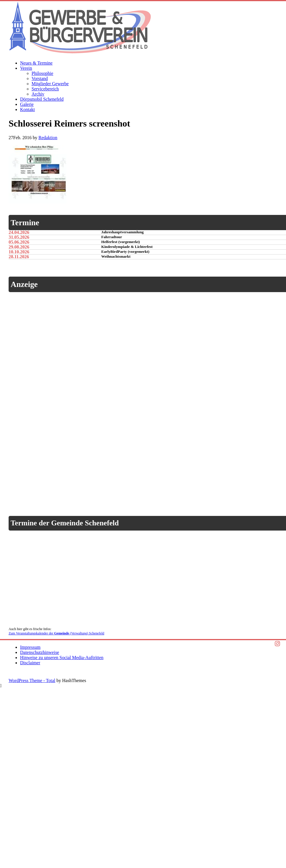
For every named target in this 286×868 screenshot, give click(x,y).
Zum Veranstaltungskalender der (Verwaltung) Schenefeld (56, 633)
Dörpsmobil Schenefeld (42, 99)
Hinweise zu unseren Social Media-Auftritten (62, 658)
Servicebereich (45, 89)
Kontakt (28, 109)
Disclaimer (30, 663)
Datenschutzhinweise (40, 652)
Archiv (38, 94)
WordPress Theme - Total (32, 680)
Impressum (30, 647)
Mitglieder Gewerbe (50, 84)
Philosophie (42, 73)
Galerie (27, 104)
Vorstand (40, 78)
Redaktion (48, 138)
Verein (26, 68)
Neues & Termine (36, 63)
